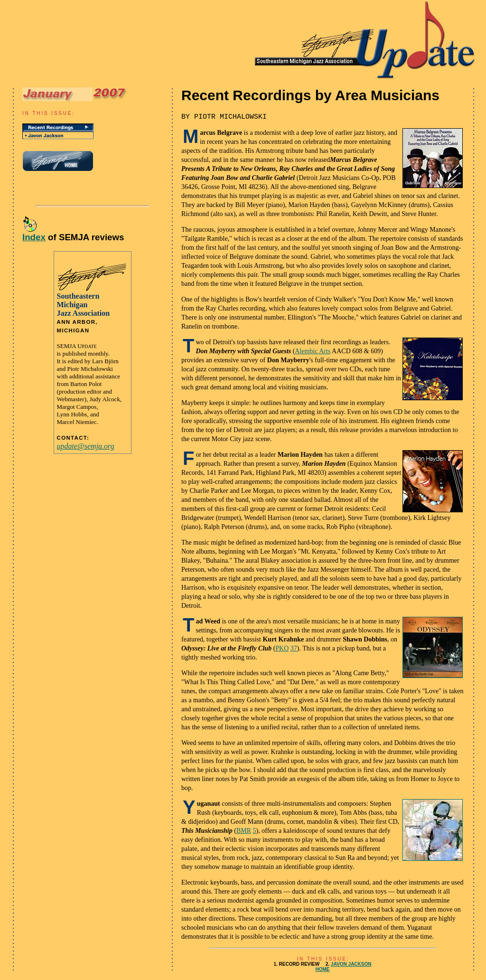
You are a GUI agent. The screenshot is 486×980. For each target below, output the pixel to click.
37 (294, 648)
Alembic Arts (313, 351)
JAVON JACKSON (351, 964)
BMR (244, 831)
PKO (282, 648)
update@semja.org (86, 446)
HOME (323, 969)
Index (34, 237)
